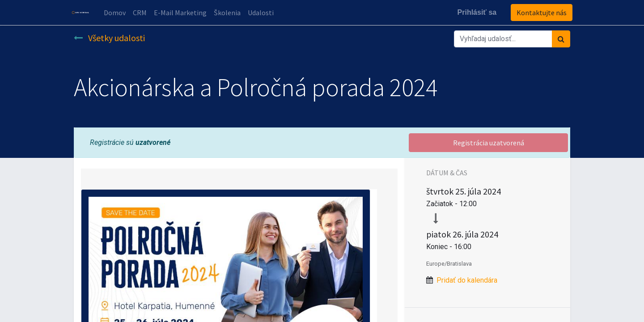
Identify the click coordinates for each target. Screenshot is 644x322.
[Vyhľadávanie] (561, 39)
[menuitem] (117, 13)
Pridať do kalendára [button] (467, 280)
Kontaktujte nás (539, 13)
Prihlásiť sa (475, 12)
